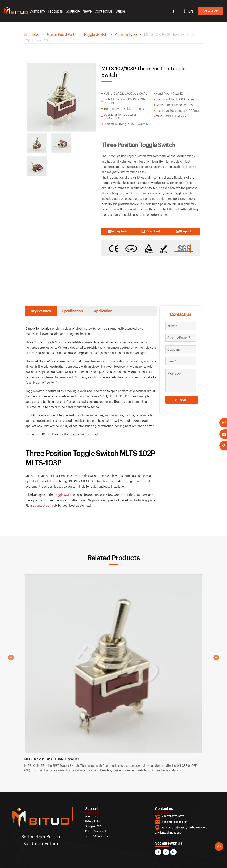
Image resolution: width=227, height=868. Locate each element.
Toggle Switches (65, 495)
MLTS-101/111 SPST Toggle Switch (52, 759)
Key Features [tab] (41, 311)
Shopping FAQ (93, 826)
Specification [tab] (72, 311)
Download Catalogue (151, 232)
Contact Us (105, 11)
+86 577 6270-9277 (173, 816)
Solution (74, 11)
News (89, 11)
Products (57, 11)
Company (39, 11)
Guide (122, 11)
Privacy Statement (96, 831)
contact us (42, 505)
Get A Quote (211, 11)
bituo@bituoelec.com (175, 822)
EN (191, 11)
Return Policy (93, 821)
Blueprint (184, 231)
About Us (90, 816)
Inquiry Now (118, 231)
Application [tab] (103, 311)
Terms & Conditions (96, 836)
